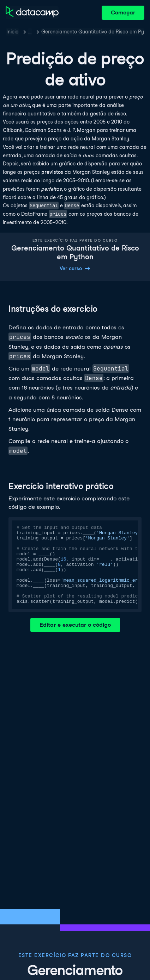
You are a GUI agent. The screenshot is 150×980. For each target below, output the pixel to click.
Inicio (12, 32)
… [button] (30, 32)
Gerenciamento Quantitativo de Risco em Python (93, 32)
